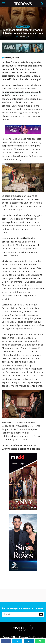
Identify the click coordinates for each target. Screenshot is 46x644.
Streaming (26, 27)
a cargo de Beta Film (29, 449)
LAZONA (16, 58)
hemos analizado (14, 85)
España (19, 27)
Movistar (8, 58)
